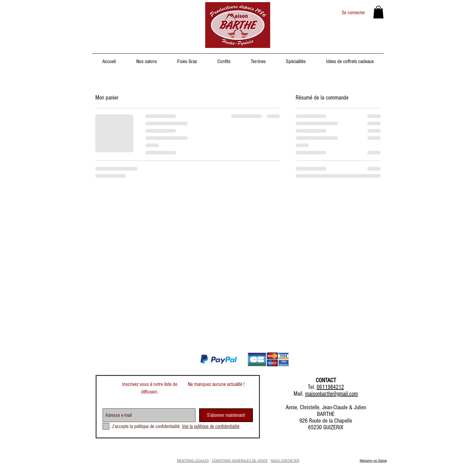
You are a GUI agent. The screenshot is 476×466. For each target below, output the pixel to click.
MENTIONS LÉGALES (193, 461)
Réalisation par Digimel (373, 461)
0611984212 (330, 387)
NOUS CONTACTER (285, 461)
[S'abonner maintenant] (226, 415)
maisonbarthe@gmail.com (331, 394)
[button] (378, 12)
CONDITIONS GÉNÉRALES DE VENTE (240, 461)
